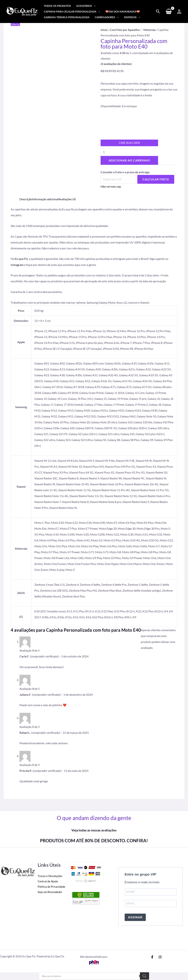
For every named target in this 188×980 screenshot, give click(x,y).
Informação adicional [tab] (45, 199)
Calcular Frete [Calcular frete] (156, 179)
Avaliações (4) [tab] (67, 199)
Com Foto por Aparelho (125, 30)
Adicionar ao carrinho (129, 160)
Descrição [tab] (26, 199)
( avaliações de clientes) (116, 64)
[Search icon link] (158, 12)
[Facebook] (152, 957)
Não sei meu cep (111, 187)
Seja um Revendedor (50, 892)
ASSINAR (135, 918)
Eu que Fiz (21, 259)
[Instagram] (160, 957)
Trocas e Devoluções (50, 876)
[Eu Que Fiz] (22, 11)
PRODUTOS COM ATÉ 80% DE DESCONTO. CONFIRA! (94, 840)
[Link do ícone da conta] (179, 12)
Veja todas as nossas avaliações (94, 830)
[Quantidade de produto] (119, 152)
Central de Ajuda (48, 882)
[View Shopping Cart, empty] (169, 12)
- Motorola (149, 30)
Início (104, 30)
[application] (94, 6)
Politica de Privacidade (52, 887)
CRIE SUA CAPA (129, 143)
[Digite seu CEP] (118, 179)
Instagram (17, 265)
